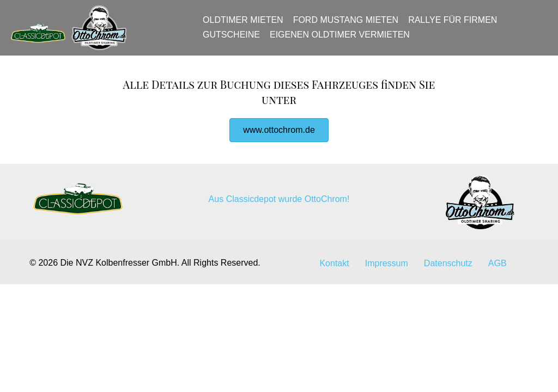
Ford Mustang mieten (349, 25)
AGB (498, 274)
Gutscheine (235, 39)
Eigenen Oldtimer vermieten (344, 39)
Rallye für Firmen (456, 25)
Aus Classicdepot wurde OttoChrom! (279, 209)
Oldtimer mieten (247, 25)
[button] (279, 140)
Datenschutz (448, 274)
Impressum (387, 274)
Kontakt (334, 274)
